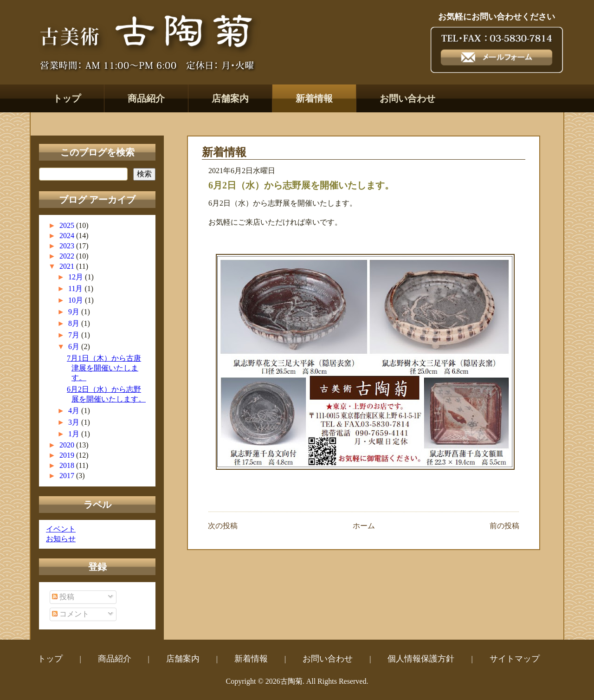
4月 (75, 411)
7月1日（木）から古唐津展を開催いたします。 (104, 368)
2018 (68, 465)
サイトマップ (515, 659)
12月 (77, 277)
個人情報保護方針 (421, 659)
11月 (76, 288)
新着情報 (314, 98)
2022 (68, 256)
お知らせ (61, 539)
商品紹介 (146, 98)
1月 (75, 434)
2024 (68, 236)
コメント (71, 614)
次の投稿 (223, 526)
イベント (61, 529)
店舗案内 (230, 98)
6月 (75, 347)
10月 (77, 300)
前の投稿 (504, 526)
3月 (75, 422)
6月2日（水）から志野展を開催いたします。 (301, 185)
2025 (68, 225)
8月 (75, 323)
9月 (75, 312)
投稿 (63, 597)
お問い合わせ (407, 98)
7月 (75, 335)
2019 (68, 455)
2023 (68, 246)
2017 (68, 476)
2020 (68, 445)
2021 (68, 266)
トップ (67, 98)
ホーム (364, 526)
